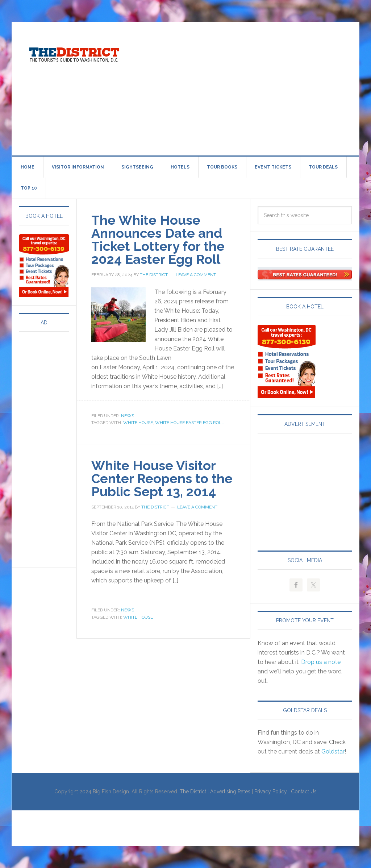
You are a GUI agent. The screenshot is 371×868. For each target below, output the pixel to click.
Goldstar (333, 751)
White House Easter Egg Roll (189, 423)
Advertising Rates (230, 792)
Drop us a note (321, 662)
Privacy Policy (271, 792)
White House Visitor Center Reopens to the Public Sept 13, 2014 (162, 478)
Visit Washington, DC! (74, 53)
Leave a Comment (196, 275)
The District (193, 792)
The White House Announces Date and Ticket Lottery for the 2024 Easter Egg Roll (158, 240)
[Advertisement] (253, 87)
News (128, 416)
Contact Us (304, 792)
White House (138, 423)
